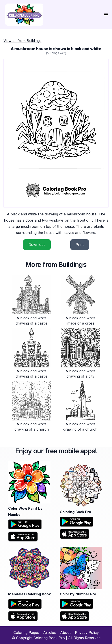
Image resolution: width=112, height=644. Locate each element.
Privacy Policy (87, 633)
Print (80, 245)
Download (37, 245)
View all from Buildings (22, 41)
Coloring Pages (26, 633)
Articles (49, 633)
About (65, 633)
